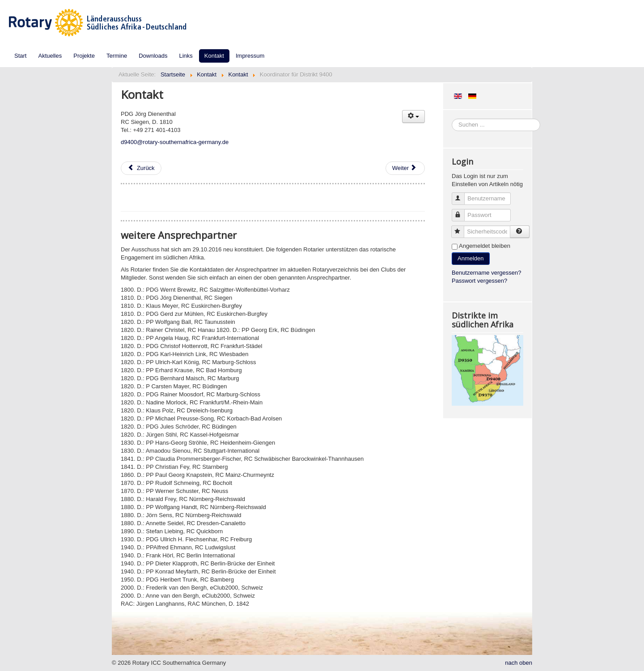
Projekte (84, 56)
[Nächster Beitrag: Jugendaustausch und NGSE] (405, 168)
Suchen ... (452, 119)
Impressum (250, 56)
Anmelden (471, 258)
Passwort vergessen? (479, 281)
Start (20, 56)
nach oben (519, 663)
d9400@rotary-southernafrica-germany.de (175, 142)
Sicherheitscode (462, 228)
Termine (117, 56)
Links (186, 56)
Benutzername (462, 195)
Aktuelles (50, 56)
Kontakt (214, 56)
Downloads (153, 56)
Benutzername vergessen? (486, 273)
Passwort (462, 211)
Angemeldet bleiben (485, 246)
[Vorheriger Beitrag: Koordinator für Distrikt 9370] (141, 168)
